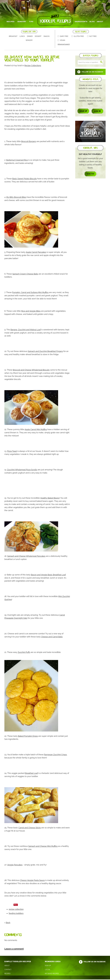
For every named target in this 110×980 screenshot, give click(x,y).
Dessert (38, 37)
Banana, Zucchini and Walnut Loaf (26, 330)
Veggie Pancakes (15, 865)
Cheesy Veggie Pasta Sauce (32, 881)
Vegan (61, 41)
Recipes (12, 22)
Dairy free (63, 37)
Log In (47, 970)
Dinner (30, 37)
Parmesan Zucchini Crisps (55, 755)
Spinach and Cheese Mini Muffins (43, 847)
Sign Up (48, 966)
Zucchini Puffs (24, 653)
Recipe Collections (33, 66)
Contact (8, 970)
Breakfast (13, 37)
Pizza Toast (12, 452)
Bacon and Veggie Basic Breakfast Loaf (48, 575)
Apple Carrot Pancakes (36, 253)
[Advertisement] (44, 74)
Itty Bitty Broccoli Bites (16, 198)
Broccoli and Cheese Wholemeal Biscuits (31, 371)
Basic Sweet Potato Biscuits (24, 179)
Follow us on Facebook (92, 962)
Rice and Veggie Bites (31, 312)
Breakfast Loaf (31, 774)
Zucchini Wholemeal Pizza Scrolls (22, 470)
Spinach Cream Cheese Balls (25, 274)
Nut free (92, 37)
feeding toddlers (16, 914)
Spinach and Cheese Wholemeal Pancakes (26, 557)
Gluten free (78, 37)
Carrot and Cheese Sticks (30, 828)
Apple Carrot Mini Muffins (36, 430)
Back (8, 923)
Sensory (22, 22)
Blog (92, 22)
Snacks (47, 37)
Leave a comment (14, 949)
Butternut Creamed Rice (17, 161)
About (99, 22)
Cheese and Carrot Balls (52, 637)
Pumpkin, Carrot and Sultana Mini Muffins (30, 293)
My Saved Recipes (52, 974)
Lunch (22, 37)
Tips (32, 22)
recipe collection (16, 910)
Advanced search (64, 45)
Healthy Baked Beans (50, 499)
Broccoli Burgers (29, 142)
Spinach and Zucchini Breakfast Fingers (45, 352)
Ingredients (81, 22)
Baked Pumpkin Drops (28, 737)
